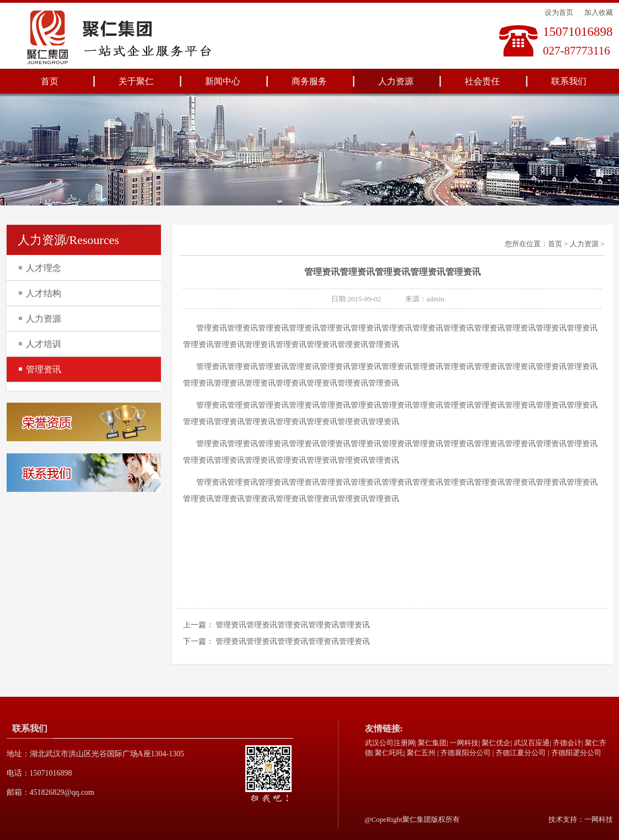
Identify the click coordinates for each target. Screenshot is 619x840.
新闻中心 (223, 81)
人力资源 (396, 81)
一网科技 (599, 819)
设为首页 (559, 12)
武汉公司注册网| (391, 743)
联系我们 (569, 81)
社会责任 (482, 81)
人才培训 (44, 344)
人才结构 (44, 293)
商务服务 (309, 81)
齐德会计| (568, 743)
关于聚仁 (136, 81)
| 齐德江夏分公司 (520, 753)
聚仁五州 (421, 753)
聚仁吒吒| (390, 753)
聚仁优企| (497, 743)
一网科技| (465, 743)
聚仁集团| (433, 743)
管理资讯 (44, 369)
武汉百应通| (532, 743)
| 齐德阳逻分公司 (575, 753)
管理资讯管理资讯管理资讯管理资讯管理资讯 (293, 625)
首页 (50, 81)
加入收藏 (599, 12)
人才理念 (44, 268)
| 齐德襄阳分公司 (464, 753)
